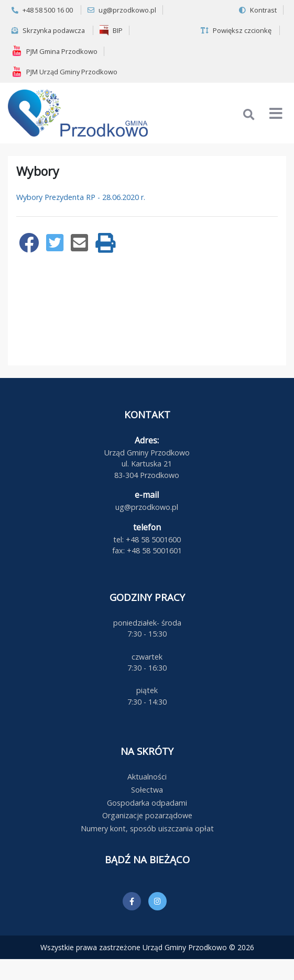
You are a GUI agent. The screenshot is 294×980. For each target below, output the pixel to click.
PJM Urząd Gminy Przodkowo (64, 72)
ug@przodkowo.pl (122, 10)
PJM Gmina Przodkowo (55, 51)
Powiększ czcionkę (236, 30)
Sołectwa (147, 790)
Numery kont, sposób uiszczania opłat (147, 828)
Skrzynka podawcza (48, 30)
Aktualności (147, 777)
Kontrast (258, 10)
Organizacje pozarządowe (147, 815)
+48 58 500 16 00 (42, 10)
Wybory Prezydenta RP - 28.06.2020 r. (81, 197)
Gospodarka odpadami (147, 803)
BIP (111, 30)
